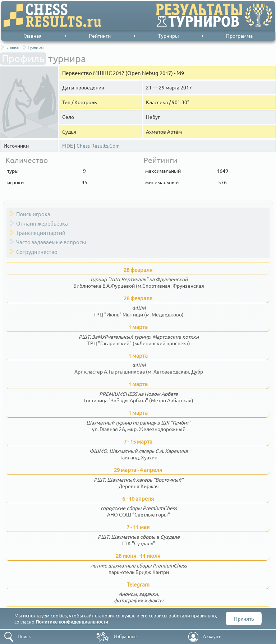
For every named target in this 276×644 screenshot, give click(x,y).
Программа (239, 36)
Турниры (169, 36)
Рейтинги (100, 36)
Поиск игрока (33, 214)
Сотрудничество (37, 252)
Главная (33, 36)
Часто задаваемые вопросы (51, 242)
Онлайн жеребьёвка (42, 223)
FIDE (68, 146)
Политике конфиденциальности (72, 622)
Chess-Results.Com (98, 146)
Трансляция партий (41, 233)
